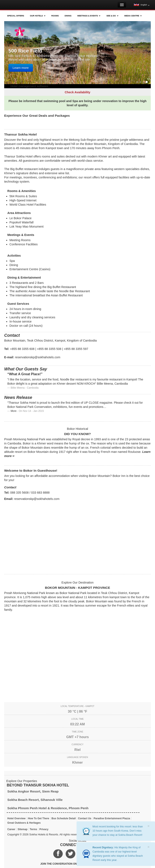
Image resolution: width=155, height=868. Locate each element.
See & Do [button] (112, 16)
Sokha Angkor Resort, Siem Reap (33, 791)
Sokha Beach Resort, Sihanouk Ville (35, 800)
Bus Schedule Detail (64, 818)
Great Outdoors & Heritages (24, 823)
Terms (33, 829)
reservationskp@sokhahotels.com (38, 357)
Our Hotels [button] (38, 16)
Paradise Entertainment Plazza (112, 818)
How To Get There (39, 818)
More (14, 411)
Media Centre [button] (133, 16)
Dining (68, 16)
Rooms (55, 16)
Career (11, 829)
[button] (142, 5)
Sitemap (23, 829)
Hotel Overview (16, 818)
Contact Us (85, 818)
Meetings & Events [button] (89, 16)
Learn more (21, 68)
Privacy (44, 829)
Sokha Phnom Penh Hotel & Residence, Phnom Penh (48, 808)
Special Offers (16, 16)
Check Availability (77, 92)
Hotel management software (29, 86)
